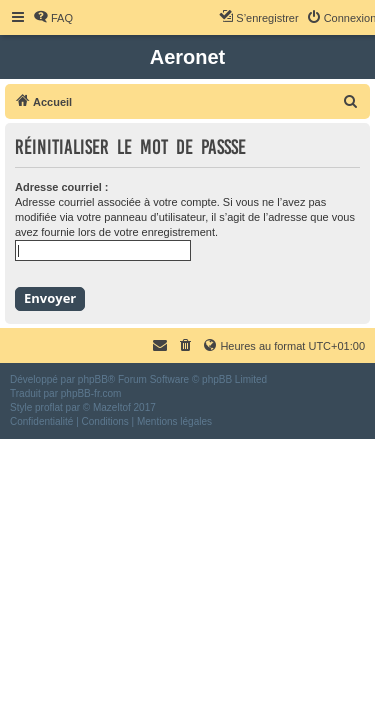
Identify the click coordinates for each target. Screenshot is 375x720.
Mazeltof (112, 407)
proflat (49, 407)
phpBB (93, 379)
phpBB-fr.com (91, 393)
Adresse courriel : (62, 187)
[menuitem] (53, 18)
